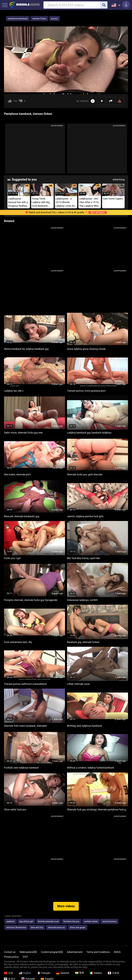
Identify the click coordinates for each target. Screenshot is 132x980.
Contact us (10, 952)
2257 (25, 957)
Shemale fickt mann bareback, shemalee (25, 726)
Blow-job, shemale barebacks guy (22, 516)
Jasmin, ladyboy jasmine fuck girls (85, 516)
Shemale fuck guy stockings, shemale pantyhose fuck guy (98, 810)
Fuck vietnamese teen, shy (18, 642)
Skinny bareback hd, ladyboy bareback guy (26, 349)
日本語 (114, 973)
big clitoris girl (26, 922)
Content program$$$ (52, 952)
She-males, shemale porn (17, 475)
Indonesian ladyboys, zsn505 (82, 600)
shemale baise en (56, 927)
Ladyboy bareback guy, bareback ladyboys (89, 433)
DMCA (117, 952)
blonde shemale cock (48, 922)
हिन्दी (80, 973)
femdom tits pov (71, 922)
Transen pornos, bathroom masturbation (25, 684)
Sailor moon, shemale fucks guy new (23, 433)
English (25, 973)
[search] (104, 5)
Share (111, 101)
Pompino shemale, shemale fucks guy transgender (31, 600)
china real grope (78, 927)
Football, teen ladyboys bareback (21, 768)
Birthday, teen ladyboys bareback (84, 726)
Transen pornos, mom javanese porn (86, 391)
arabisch (11, 922)
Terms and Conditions (98, 952)
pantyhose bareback (18, 19)
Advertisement (75, 952)
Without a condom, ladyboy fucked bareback (91, 768)
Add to (102, 101)
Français (44, 973)
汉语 (8, 973)
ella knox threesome (16, 927)
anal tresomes (109, 922)
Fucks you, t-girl (12, 558)
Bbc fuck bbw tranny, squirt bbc (84, 558)
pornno (55, 19)
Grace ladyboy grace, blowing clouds (86, 349)
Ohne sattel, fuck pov (15, 810)
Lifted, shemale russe (78, 684)
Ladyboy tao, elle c (14, 391)
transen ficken (39, 19)
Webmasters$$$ (28, 952)
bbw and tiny (37, 927)
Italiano (96, 973)
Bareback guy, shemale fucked (83, 642)
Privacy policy (11, 957)
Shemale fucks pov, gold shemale (85, 475)
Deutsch (63, 973)
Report (120, 101)
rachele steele (91, 922)
